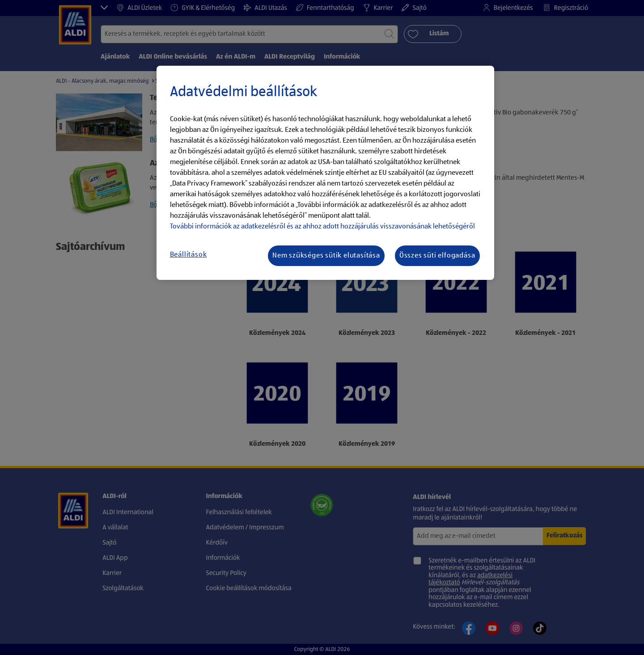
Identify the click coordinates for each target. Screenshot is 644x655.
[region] (325, 173)
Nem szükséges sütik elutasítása (326, 256)
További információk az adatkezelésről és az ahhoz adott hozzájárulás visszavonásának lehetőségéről (322, 227)
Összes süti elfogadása (437, 256)
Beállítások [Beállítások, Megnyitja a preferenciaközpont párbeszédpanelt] (189, 255)
